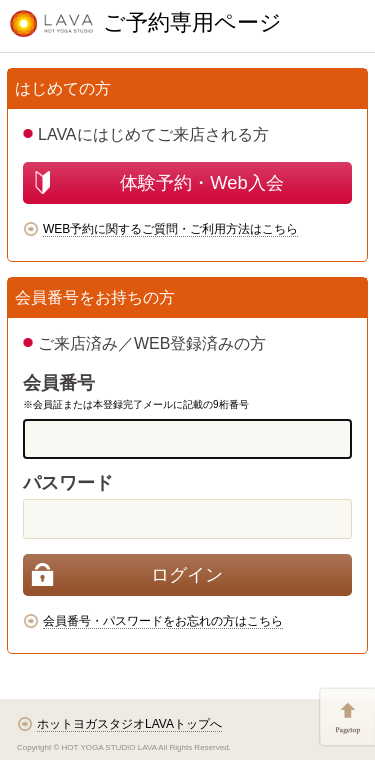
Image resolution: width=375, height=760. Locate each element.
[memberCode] (187, 439)
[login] (187, 575)
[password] (187, 519)
